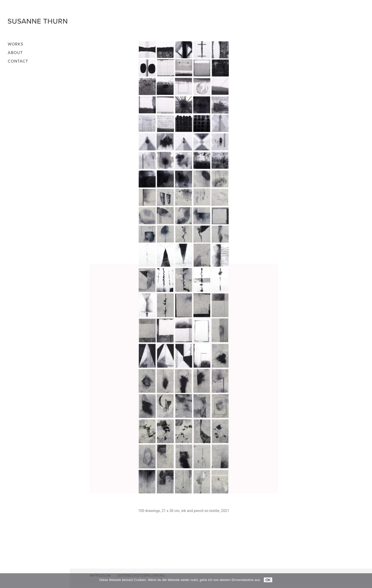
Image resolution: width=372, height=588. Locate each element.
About (15, 53)
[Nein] (366, 581)
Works (16, 45)
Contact (18, 62)
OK (268, 580)
